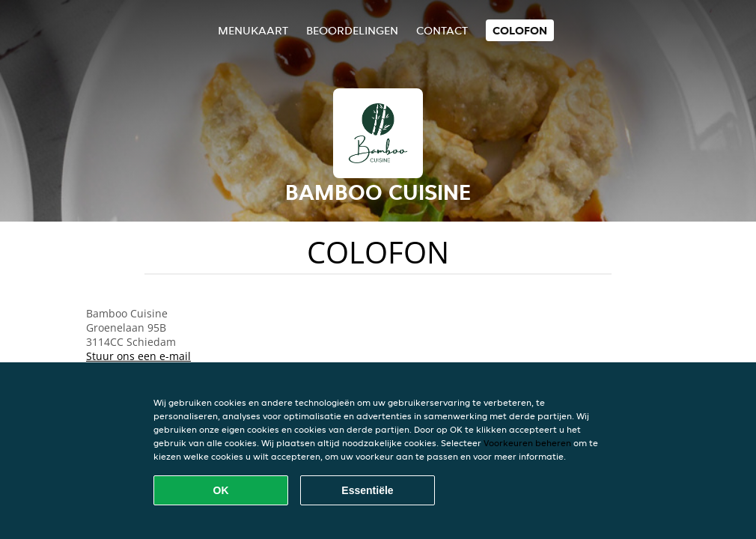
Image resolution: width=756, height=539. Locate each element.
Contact (442, 30)
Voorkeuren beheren (527, 443)
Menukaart (253, 30)
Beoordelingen (352, 30)
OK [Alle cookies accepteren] (221, 490)
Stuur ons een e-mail (138, 356)
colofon (520, 30)
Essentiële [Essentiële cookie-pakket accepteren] (367, 490)
